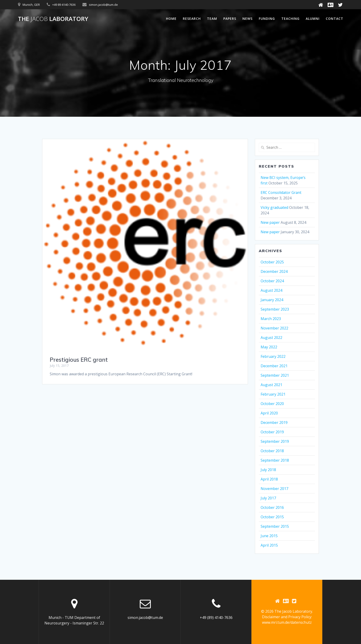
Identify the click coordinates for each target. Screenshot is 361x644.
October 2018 (272, 451)
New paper (270, 222)
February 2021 (273, 394)
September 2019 (275, 441)
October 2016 (272, 507)
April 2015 (269, 545)
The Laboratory (53, 19)
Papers (230, 19)
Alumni (313, 19)
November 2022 (274, 328)
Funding (267, 19)
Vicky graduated (274, 207)
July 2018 (268, 470)
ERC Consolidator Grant (281, 192)
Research (192, 19)
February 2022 (273, 356)
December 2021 (274, 366)
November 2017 (274, 489)
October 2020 (272, 404)
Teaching (290, 19)
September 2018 (275, 460)
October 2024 (272, 281)
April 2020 (269, 413)
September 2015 (275, 526)
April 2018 (269, 479)
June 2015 (269, 536)
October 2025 (272, 262)
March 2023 (271, 319)
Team (212, 19)
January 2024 (272, 300)
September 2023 (275, 309)
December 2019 (274, 423)
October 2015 (272, 517)
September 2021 (275, 375)
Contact (335, 19)
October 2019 (272, 432)
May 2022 (269, 347)
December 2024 (274, 271)
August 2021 (271, 385)
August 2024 (271, 290)
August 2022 (271, 338)
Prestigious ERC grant (79, 360)
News (247, 19)
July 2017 (268, 498)
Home (171, 19)
